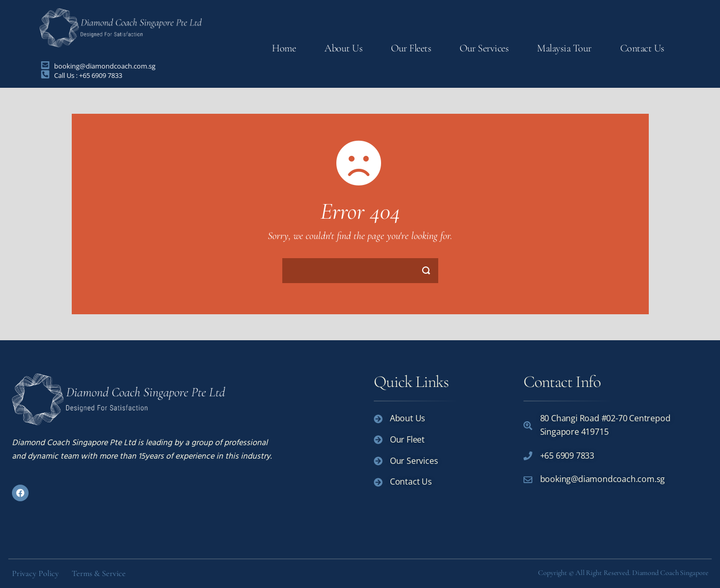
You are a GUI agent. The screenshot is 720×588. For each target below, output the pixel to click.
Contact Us (642, 48)
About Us (343, 48)
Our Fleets (411, 48)
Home (284, 48)
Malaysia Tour (564, 48)
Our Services (484, 48)
